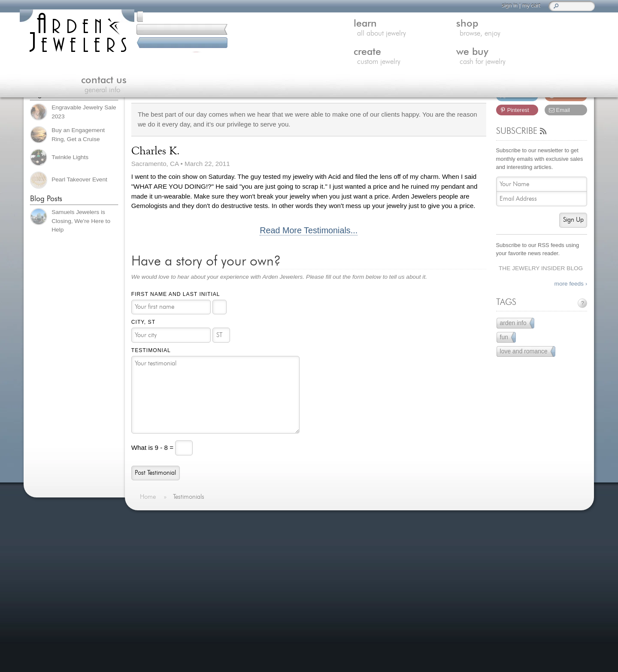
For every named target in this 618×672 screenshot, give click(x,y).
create (365, 32)
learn (182, 32)
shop (273, 32)
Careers (157, 632)
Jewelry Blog (164, 601)
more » (45, 551)
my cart (505, 5)
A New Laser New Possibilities (317, 539)
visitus (518, 577)
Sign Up (573, 220)
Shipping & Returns (173, 622)
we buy (457, 32)
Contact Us (161, 591)
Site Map (158, 643)
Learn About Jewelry (175, 549)
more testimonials (73, 584)
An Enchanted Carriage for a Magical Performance (313, 594)
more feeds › (571, 284)
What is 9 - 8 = (153, 447)
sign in (483, 5)
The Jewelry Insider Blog (541, 268)
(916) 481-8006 (74, 61)
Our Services (164, 612)
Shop (153, 559)
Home (154, 539)
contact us (549, 32)
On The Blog (283, 521)
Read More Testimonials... (309, 231)
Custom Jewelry (168, 570)
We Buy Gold (164, 580)
